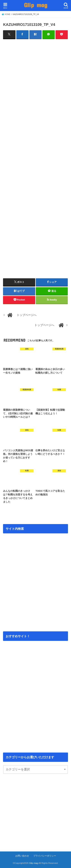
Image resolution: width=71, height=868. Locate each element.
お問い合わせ (22, 856)
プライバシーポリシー (45, 856)
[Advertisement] (35, 84)
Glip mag (36, 5)
